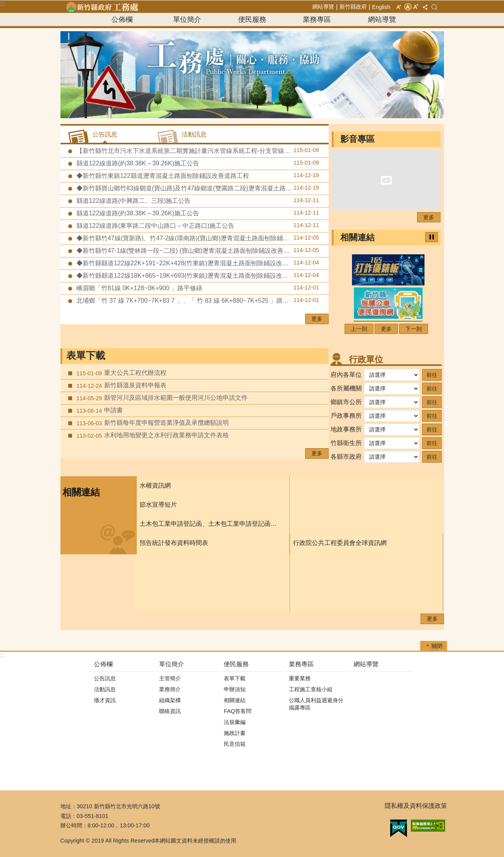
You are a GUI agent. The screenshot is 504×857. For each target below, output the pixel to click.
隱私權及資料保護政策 (416, 806)
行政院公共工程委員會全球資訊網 (340, 543)
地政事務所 (346, 429)
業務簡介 (170, 689)
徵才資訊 (105, 700)
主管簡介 (170, 678)
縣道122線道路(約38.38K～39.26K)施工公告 (197, 163)
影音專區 (357, 139)
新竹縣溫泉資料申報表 (121, 385)
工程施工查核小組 (311, 689)
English (381, 7)
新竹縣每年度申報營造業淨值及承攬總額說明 (152, 423)
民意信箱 (235, 744)
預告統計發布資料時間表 (174, 543)
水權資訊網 (155, 485)
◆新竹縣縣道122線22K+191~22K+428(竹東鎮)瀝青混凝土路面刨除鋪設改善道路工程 (197, 263)
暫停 (431, 237)
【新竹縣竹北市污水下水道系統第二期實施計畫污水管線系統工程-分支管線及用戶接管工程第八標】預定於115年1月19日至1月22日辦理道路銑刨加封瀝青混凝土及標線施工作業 (202, 151)
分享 (425, 7)
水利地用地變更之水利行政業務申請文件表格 (152, 435)
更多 (317, 319)
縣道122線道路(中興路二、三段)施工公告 (197, 200)
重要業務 (300, 678)
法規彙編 (235, 722)
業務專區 (317, 20)
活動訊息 (105, 689)
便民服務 (252, 20)
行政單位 (366, 359)
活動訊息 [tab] (194, 134)
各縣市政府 (346, 457)
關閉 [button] (437, 646)
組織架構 (170, 700)
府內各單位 (346, 375)
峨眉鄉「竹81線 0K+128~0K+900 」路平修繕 (197, 288)
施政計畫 (235, 733)
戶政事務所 (346, 416)
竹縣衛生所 (346, 443)
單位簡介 (187, 20)
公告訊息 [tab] (105, 134)
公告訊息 (105, 678)
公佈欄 (122, 20)
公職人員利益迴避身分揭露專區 (316, 704)
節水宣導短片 (158, 505)
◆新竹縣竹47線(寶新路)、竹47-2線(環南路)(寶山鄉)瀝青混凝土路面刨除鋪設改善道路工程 (201, 238)
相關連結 (357, 237)
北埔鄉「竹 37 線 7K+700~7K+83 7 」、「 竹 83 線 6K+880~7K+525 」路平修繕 (197, 300)
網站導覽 (323, 7)
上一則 (359, 329)
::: (3, 4)
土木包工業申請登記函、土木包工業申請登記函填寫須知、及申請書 (210, 524)
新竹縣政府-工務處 (102, 7)
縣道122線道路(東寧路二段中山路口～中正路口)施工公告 (197, 225)
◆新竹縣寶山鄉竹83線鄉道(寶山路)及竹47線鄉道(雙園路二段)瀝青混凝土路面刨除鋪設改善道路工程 (202, 188)
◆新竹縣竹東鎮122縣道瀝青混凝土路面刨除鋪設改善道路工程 (197, 176)
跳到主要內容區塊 (4, 4)
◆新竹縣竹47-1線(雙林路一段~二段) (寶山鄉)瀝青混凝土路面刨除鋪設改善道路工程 (197, 250)
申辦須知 (235, 689)
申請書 (99, 410)
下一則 (414, 329)
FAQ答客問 (238, 711)
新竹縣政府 (353, 7)
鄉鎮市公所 (346, 402)
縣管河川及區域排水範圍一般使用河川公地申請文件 (161, 398)
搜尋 (434, 7)
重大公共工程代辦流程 (121, 373)
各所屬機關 (346, 388)
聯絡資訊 (170, 711)
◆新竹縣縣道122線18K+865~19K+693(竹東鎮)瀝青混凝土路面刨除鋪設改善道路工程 (197, 275)
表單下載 (86, 356)
